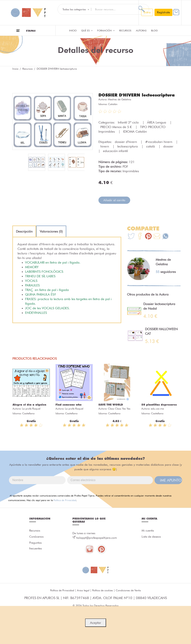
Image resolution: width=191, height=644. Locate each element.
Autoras (141, 30)
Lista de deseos (151, 537)
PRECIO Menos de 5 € (117, 127)
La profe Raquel (31, 409)
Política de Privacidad (65, 500)
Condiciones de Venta (128, 590)
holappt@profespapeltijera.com (97, 538)
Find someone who (69, 405)
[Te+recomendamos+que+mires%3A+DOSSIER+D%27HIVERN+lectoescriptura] (140, 237)
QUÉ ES (87, 30)
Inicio (73, 30)
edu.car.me (157, 409)
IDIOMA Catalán (135, 132)
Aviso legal (83, 590)
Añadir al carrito (114, 200)
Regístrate (163, 12)
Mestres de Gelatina (120, 99)
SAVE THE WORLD (111, 405)
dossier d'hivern (126, 142)
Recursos (125, 30)
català (151, 146)
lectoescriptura (128, 146)
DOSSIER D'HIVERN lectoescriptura (137, 95)
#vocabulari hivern (159, 142)
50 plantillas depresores (159, 405)
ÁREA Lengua (157, 122)
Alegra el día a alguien (29, 405)
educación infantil (115, 151)
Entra (147, 12)
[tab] (24, 231)
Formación (106, 30)
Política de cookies (103, 590)
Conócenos (36, 537)
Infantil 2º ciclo (129, 122)
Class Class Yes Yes (119, 409)
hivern (105, 146)
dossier (169, 146)
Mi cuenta (148, 531)
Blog (154, 30)
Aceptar (96, 623)
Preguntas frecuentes (36, 546)
